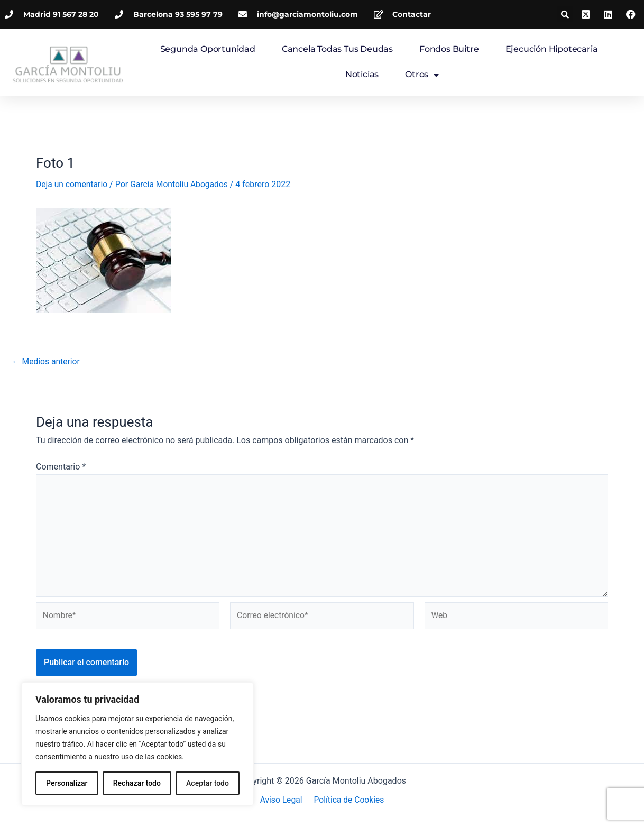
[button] (565, 14)
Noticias (362, 74)
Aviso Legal (282, 800)
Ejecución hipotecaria (552, 49)
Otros (422, 75)
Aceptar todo (208, 783)
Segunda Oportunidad (208, 49)
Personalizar (67, 783)
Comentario (61, 467)
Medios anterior (47, 361)
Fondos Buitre (449, 49)
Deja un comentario (72, 184)
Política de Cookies (348, 800)
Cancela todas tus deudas (337, 49)
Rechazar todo (137, 783)
